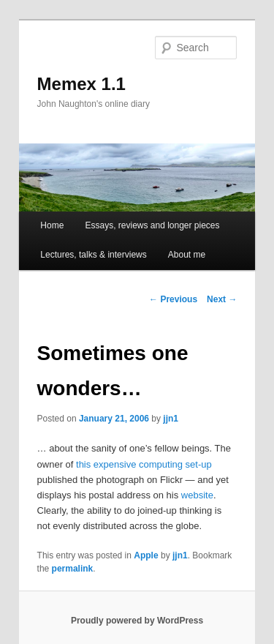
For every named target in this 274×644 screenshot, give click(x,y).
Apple (146, 555)
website (197, 495)
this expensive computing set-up (144, 464)
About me (187, 255)
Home (52, 225)
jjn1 (171, 419)
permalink (73, 569)
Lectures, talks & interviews (93, 255)
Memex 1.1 (81, 84)
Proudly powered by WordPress (137, 621)
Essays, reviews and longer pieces (152, 225)
